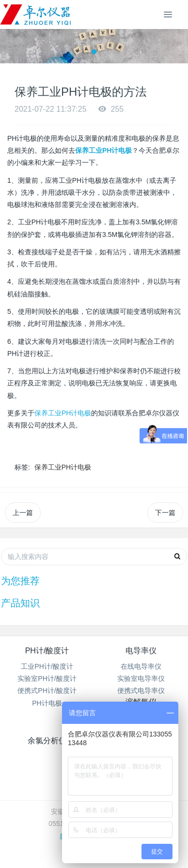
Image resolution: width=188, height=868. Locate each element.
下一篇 (165, 513)
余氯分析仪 (47, 741)
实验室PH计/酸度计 (47, 678)
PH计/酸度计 (47, 651)
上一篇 (23, 513)
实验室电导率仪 (141, 678)
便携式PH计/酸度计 (47, 691)
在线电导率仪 (141, 666)
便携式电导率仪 (141, 691)
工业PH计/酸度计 (47, 666)
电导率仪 (141, 651)
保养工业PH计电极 (63, 413)
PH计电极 (47, 703)
